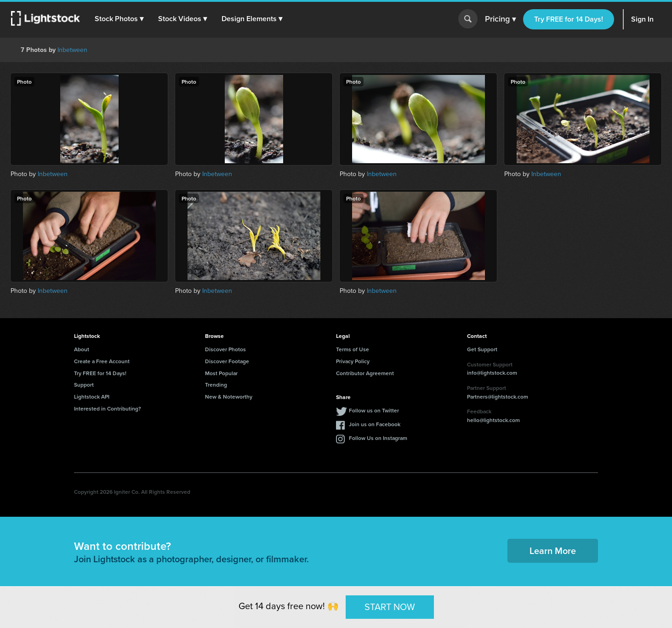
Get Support (482, 349)
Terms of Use (353, 349)
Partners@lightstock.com (498, 397)
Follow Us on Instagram (378, 438)
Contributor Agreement (365, 373)
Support (84, 385)
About (82, 349)
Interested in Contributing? (108, 408)
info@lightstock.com (492, 373)
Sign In (642, 19)
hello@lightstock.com (493, 420)
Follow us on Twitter (374, 410)
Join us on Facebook (375, 424)
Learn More (553, 551)
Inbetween (72, 50)
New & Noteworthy (229, 397)
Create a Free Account (102, 361)
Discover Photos (225, 349)
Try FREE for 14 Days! (569, 19)
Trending (216, 385)
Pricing (500, 19)
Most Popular (221, 373)
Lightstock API (92, 397)
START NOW (390, 607)
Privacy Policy (353, 361)
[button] (119, 19)
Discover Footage (227, 361)
